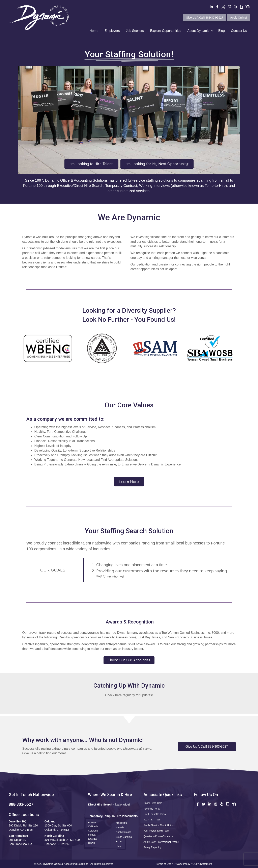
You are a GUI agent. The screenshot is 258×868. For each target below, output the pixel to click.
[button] (207, 747)
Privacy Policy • (183, 864)
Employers (112, 31)
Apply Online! (239, 18)
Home (94, 31)
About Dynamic (198, 31)
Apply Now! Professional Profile (161, 842)
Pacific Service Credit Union (158, 825)
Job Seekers (135, 31)
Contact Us (239, 31)
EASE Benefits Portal (155, 814)
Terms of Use (164, 864)
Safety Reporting (152, 847)
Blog (222, 31)
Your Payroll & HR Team (156, 831)
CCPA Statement (203, 864)
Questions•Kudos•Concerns (158, 836)
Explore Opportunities (166, 31)
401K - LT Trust (152, 820)
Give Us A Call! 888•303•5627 (205, 18)
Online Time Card (153, 803)
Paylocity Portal (152, 809)
